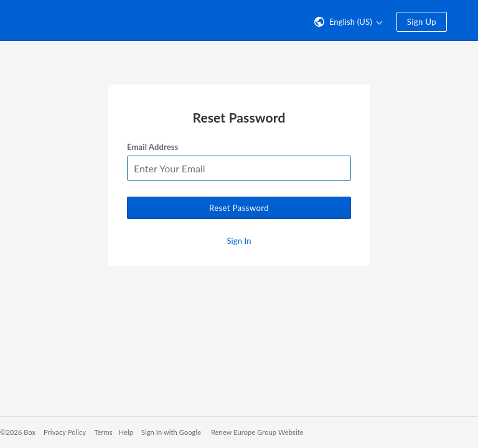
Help (126, 432)
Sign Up (422, 22)
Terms (103, 432)
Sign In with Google (171, 432)
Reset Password (239, 208)
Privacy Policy (65, 432)
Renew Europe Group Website (257, 432)
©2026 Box (18, 432)
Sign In (239, 241)
